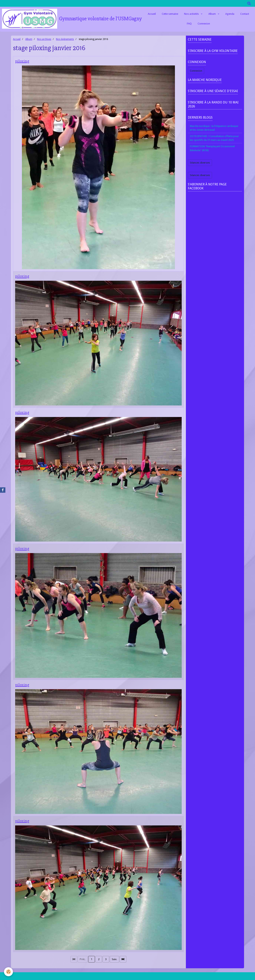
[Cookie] (8, 972)
